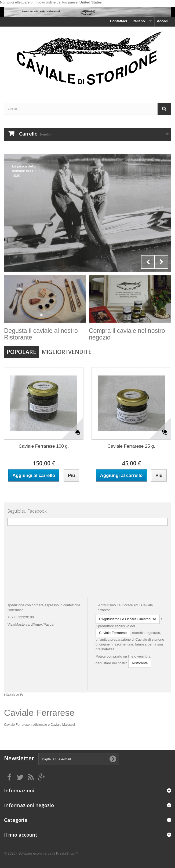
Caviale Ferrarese (113, 633)
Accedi (163, 21)
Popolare (21, 352)
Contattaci (119, 21)
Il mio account (21, 835)
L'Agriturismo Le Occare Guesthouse (128, 619)
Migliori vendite (67, 352)
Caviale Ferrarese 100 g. (44, 446)
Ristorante (140, 663)
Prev (148, 262)
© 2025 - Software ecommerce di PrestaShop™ (41, 853)
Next (161, 262)
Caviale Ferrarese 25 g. (131, 446)
